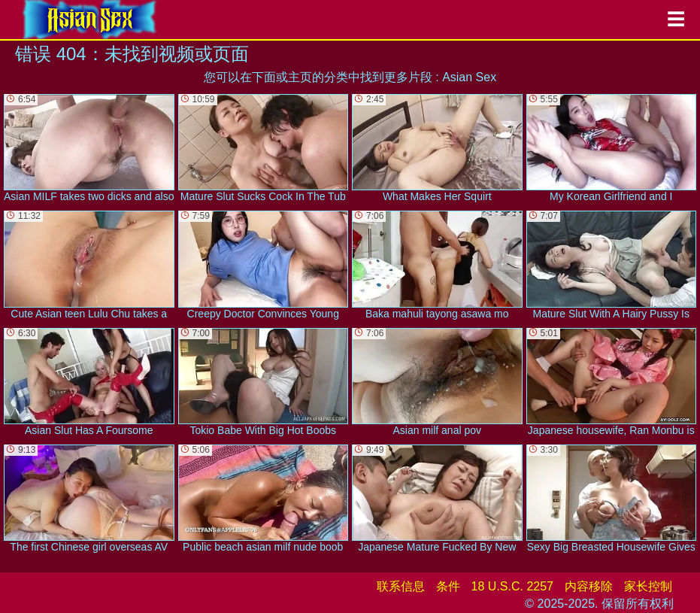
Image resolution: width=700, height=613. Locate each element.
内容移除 (589, 586)
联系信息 (401, 586)
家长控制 (648, 586)
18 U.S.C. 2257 (512, 586)
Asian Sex (469, 77)
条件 (448, 586)
